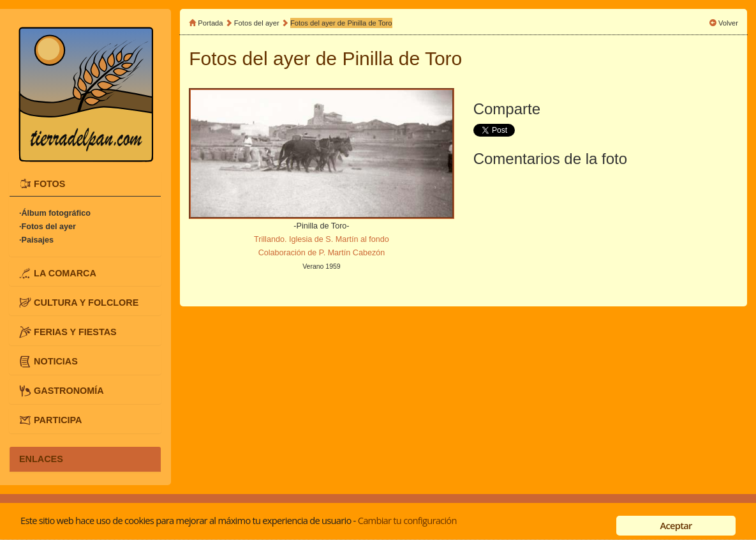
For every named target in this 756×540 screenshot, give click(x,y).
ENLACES (41, 459)
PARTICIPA (58, 420)
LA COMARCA (65, 273)
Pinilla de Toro (402, 58)
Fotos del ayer (258, 23)
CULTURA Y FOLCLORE (86, 302)
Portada (210, 23)
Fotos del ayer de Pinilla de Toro (341, 23)
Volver (728, 23)
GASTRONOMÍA (69, 391)
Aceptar (676, 525)
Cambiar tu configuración (407, 520)
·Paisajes (36, 240)
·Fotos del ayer (48, 227)
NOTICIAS (56, 361)
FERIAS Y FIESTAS (75, 331)
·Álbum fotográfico (55, 213)
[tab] (85, 184)
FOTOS (49, 183)
